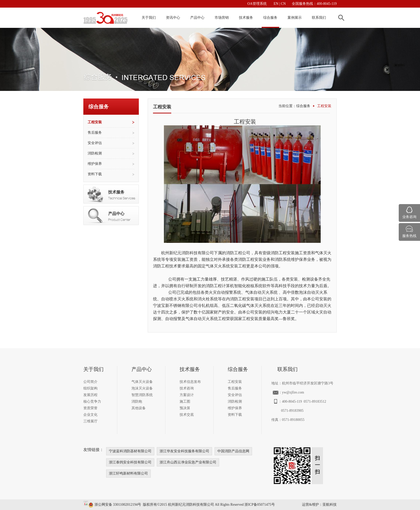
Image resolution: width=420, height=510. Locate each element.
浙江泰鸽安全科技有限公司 (130, 462)
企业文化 (90, 415)
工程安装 (95, 122)
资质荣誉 (90, 408)
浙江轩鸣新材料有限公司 (128, 473)
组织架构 (90, 388)
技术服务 (246, 18)
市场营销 (222, 18)
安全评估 (95, 143)
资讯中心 (173, 18)
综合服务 (270, 18)
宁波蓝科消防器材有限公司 (130, 451)
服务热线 (409, 236)
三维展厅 (90, 421)
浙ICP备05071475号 (260, 505)
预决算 (185, 408)
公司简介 (90, 382)
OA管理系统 (257, 4)
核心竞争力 (92, 401)
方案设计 (187, 395)
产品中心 (197, 18)
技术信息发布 (190, 382)
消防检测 (95, 153)
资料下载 (95, 174)
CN (283, 4)
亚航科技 (330, 505)
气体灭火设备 (142, 382)
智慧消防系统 (142, 395)
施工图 (185, 401)
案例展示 (295, 18)
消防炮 (137, 401)
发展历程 (90, 395)
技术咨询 (187, 388)
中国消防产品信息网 (233, 451)
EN (276, 4)
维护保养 (95, 164)
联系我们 (319, 18)
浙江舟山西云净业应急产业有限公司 (188, 462)
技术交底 (187, 415)
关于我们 (149, 18)
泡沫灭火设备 (142, 388)
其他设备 (139, 408)
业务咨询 (409, 217)
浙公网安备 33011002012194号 (115, 505)
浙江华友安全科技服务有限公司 (184, 451)
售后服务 (95, 133)
